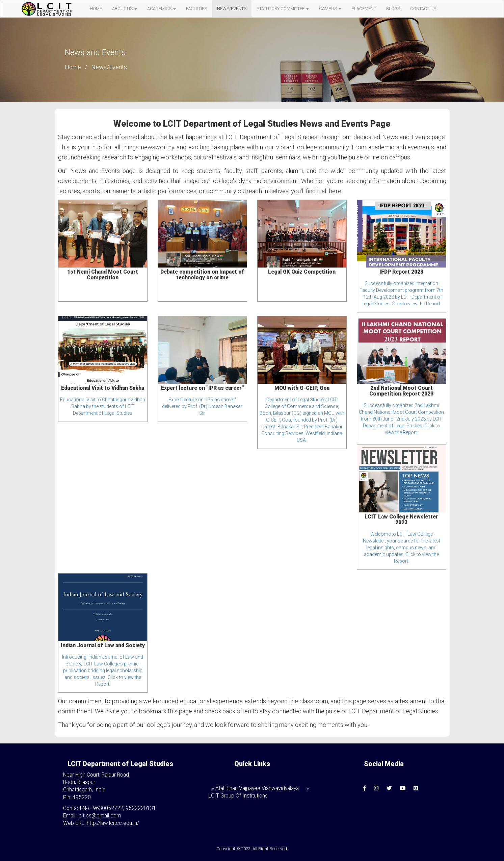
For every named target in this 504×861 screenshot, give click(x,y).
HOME (96, 9)
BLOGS (393, 9)
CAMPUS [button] (330, 9)
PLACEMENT (364, 9)
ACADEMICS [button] (162, 9)
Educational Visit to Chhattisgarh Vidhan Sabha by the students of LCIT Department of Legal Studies (103, 406)
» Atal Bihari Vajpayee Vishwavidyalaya (255, 788)
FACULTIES (196, 9)
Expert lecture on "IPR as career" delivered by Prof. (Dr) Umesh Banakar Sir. (202, 406)
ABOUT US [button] (125, 9)
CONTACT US (423, 9)
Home (73, 67)
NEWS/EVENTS (232, 9)
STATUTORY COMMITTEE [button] (283, 9)
